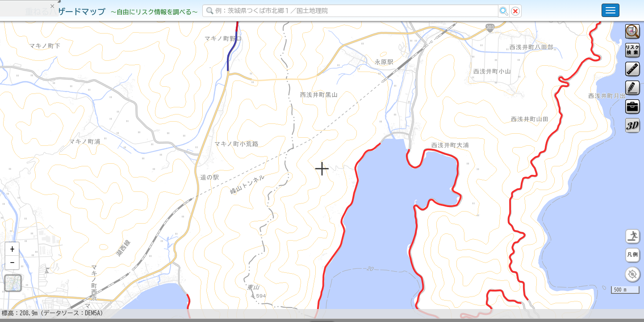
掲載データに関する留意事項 (49, 152)
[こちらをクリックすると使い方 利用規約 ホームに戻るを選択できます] (611, 10)
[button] (12, 272)
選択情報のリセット (94, 176)
